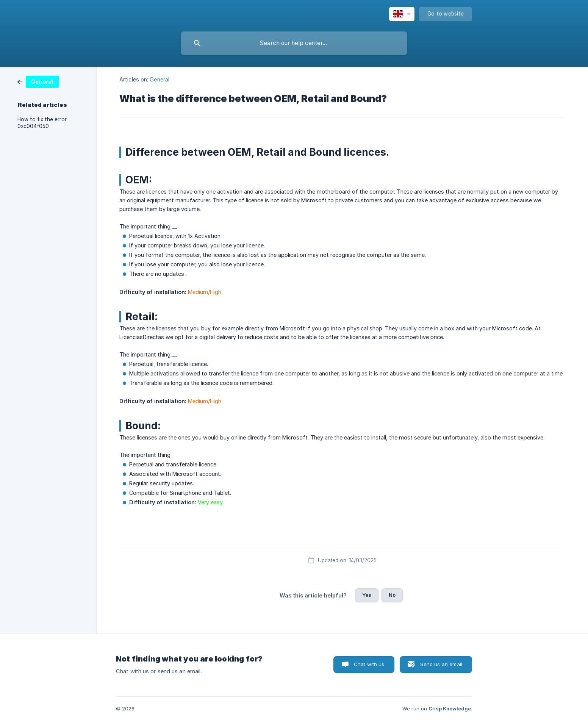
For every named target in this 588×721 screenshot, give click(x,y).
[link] (38, 81)
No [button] (392, 595)
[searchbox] (294, 43)
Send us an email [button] (441, 664)
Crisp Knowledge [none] (450, 708)
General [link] (160, 79)
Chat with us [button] (369, 664)
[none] (402, 14)
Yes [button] (367, 595)
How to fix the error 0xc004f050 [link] (42, 123)
